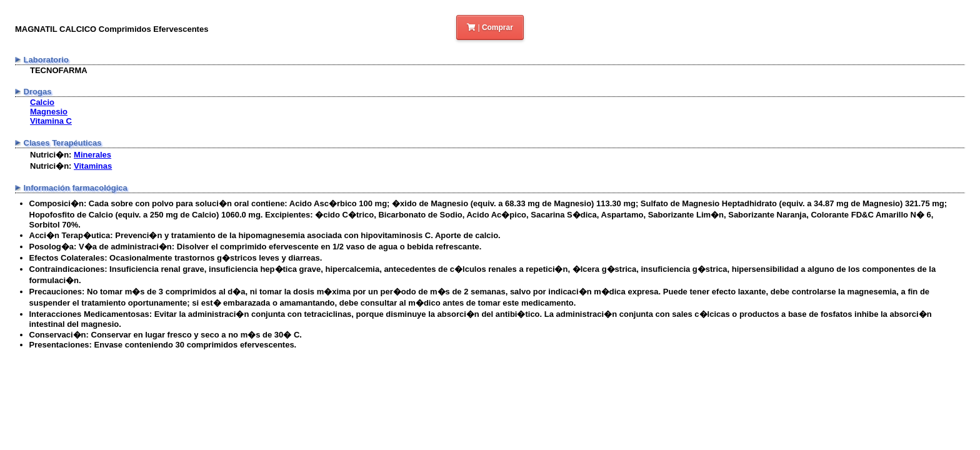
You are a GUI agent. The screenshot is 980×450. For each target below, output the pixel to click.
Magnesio (49, 112)
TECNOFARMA (59, 70)
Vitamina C (51, 121)
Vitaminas (93, 166)
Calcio (42, 102)
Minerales (92, 155)
